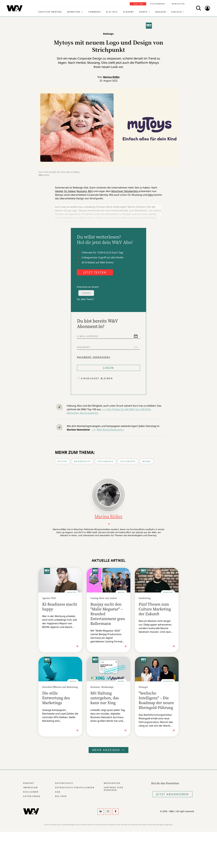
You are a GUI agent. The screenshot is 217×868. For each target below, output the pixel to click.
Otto (150, 195)
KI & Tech (112, 12)
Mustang (82, 191)
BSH (90, 191)
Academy (128, 12)
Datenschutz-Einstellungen (75, 787)
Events (143, 12)
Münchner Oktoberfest (125, 191)
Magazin (161, 12)
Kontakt (29, 783)
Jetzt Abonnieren (172, 794)
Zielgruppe (128, 461)
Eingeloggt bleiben (97, 378)
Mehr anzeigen (108, 750)
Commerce (95, 12)
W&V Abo (139, 4)
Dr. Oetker (70, 191)
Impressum (31, 787)
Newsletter (178, 4)
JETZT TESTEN (95, 272)
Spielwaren (105, 461)
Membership (82, 461)
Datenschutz (64, 783)
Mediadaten (112, 783)
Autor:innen (32, 796)
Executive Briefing (50, 12)
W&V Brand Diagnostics (110, 430)
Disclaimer (31, 792)
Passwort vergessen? (94, 357)
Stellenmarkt (158, 4)
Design (62, 461)
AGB (58, 792)
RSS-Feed (61, 796)
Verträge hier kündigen (113, 789)
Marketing (74, 12)
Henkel (59, 191)
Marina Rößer (111, 77)
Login (108, 368)
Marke (147, 461)
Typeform (86, 293)
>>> (94, 430)
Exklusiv (177, 12)
